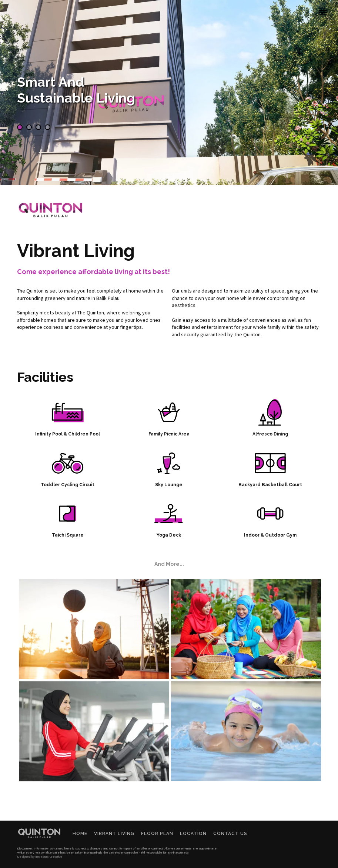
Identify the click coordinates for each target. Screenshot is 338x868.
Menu (328, 6)
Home (80, 834)
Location (193, 834)
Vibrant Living (114, 834)
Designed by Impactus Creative (40, 857)
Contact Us (230, 834)
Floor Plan (157, 834)
